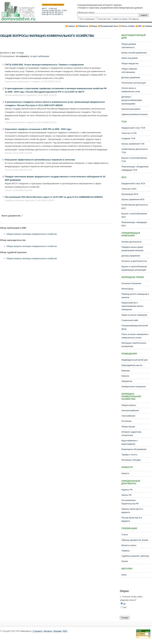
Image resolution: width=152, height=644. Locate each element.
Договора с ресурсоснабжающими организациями (132, 100)
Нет (125, 607)
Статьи (125, 535)
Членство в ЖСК (129, 189)
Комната (125, 376)
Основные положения (131, 283)
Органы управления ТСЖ (133, 144)
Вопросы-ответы (129, 545)
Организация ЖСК (130, 194)
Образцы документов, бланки (135, 540)
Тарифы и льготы (129, 455)
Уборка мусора (128, 427)
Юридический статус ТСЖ (133, 128)
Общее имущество (130, 64)
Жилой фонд (127, 289)
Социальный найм (130, 320)
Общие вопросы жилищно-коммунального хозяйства (32, 234)
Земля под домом (129, 58)
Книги (124, 575)
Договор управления (131, 78)
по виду (20, 53)
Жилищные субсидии (131, 460)
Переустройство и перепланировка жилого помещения (132, 306)
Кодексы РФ (127, 490)
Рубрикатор (83, 26)
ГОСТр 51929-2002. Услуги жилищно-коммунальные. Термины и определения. (45, 65)
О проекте (38, 631)
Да (124, 604)
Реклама (57, 631)
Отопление (126, 421)
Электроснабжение (130, 411)
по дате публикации (40, 56)
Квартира (126, 371)
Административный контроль (135, 114)
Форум (94, 26)
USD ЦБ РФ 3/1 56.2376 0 (52, 12)
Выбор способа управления (134, 53)
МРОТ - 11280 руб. (50, 9)
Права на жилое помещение (134, 315)
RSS (140, 26)
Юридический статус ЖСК (133, 184)
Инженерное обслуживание (134, 449)
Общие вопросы (129, 405)
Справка (148, 26)
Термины (126, 551)
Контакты (48, 631)
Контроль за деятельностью (134, 261)
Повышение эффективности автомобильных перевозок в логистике (40, 160)
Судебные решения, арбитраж (135, 556)
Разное (125, 561)
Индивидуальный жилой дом (135, 360)
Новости (125, 473)
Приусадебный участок (132, 365)
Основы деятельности (131, 242)
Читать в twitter (128, 26)
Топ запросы (134, 19)
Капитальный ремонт (131, 109)
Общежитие (127, 381)
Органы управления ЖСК (133, 199)
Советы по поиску (120, 19)
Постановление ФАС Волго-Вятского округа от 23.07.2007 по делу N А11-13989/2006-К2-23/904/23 (54, 197)
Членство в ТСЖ (129, 133)
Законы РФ (126, 495)
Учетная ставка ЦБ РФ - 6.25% (54, 10)
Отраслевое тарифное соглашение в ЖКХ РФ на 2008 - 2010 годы (38, 129)
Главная (71, 26)
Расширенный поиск (109, 26)
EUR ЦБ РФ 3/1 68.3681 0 (52, 14)
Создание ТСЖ (128, 139)
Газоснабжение (128, 416)
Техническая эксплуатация (134, 83)
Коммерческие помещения (134, 387)
